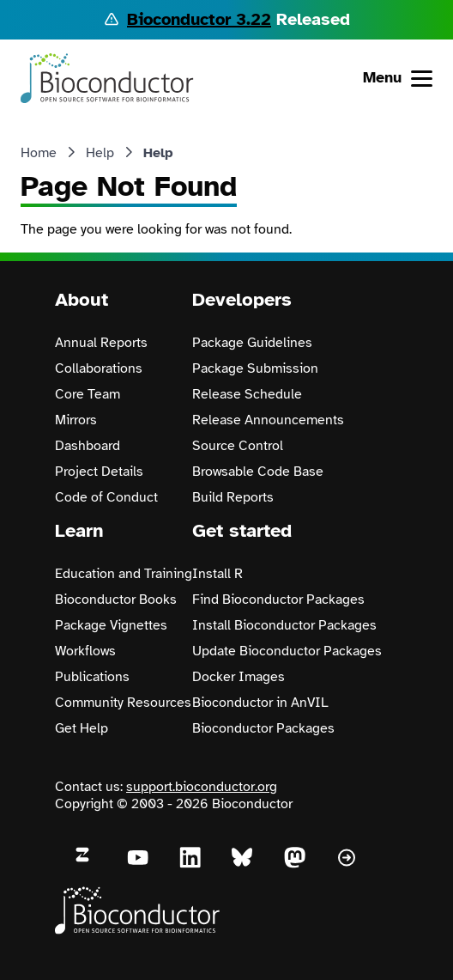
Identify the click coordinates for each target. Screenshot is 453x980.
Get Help (82, 728)
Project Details (99, 472)
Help (100, 153)
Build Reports (233, 497)
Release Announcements (268, 420)
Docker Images (239, 677)
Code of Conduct (106, 497)
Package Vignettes (111, 625)
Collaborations (99, 368)
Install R (217, 574)
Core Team (88, 394)
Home (39, 153)
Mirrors (76, 420)
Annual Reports (101, 343)
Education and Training (124, 574)
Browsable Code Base (258, 472)
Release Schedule (247, 394)
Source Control (238, 446)
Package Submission (255, 368)
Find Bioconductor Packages (278, 600)
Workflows (85, 651)
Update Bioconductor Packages (287, 651)
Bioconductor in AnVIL (260, 703)
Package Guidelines (252, 343)
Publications (92, 677)
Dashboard (88, 446)
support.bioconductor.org (202, 787)
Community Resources (123, 703)
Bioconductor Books (116, 600)
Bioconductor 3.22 (199, 19)
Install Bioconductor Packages (284, 625)
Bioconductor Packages (263, 728)
